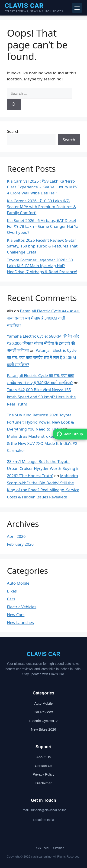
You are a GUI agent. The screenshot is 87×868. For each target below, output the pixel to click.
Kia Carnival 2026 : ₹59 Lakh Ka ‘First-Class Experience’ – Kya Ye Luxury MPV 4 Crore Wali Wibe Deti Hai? (42, 187)
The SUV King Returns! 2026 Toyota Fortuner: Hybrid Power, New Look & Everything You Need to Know (40, 422)
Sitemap (59, 848)
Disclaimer (43, 783)
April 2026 (16, 536)
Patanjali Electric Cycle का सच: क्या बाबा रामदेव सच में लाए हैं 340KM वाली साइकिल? (43, 318)
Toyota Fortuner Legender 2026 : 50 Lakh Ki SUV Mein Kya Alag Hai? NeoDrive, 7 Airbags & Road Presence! (42, 266)
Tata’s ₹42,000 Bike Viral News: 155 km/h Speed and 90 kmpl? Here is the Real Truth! (41, 397)
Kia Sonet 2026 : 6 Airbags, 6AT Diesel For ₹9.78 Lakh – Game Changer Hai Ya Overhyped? (43, 226)
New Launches (20, 622)
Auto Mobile (18, 583)
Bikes (12, 591)
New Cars (16, 615)
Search (13, 131)
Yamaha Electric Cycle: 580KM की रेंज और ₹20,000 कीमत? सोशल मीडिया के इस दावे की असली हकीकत (43, 343)
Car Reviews (43, 712)
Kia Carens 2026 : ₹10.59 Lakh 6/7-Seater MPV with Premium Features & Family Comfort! (42, 207)
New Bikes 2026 (43, 729)
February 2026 (20, 544)
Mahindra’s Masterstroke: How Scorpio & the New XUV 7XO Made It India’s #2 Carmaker (43, 443)
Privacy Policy (43, 774)
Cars (11, 599)
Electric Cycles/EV (43, 721)
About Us (44, 757)
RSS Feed (42, 848)
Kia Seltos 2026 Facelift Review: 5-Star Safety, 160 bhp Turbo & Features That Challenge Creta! (42, 246)
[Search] (14, 104)
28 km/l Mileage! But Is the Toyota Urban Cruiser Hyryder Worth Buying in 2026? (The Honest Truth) (43, 469)
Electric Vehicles (22, 607)
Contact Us (43, 766)
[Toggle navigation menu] (77, 8)
